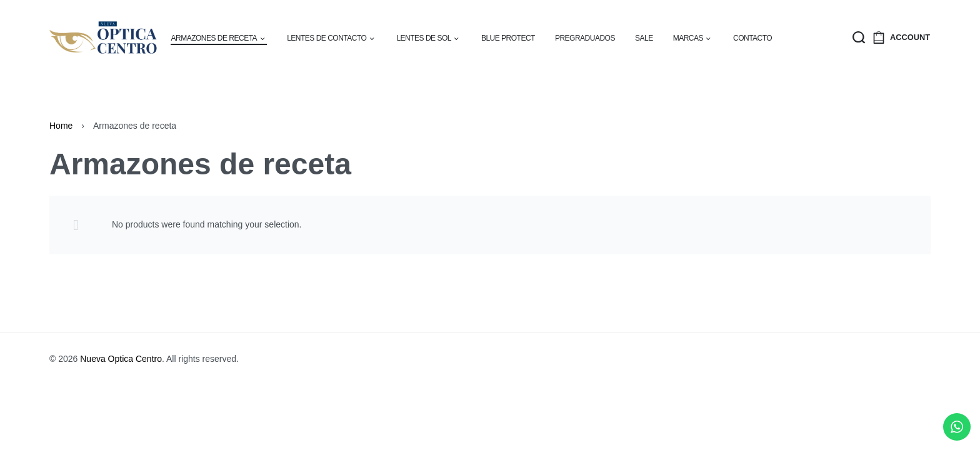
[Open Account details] (910, 38)
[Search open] (859, 37)
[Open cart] (879, 37)
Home (61, 126)
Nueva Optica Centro (121, 359)
